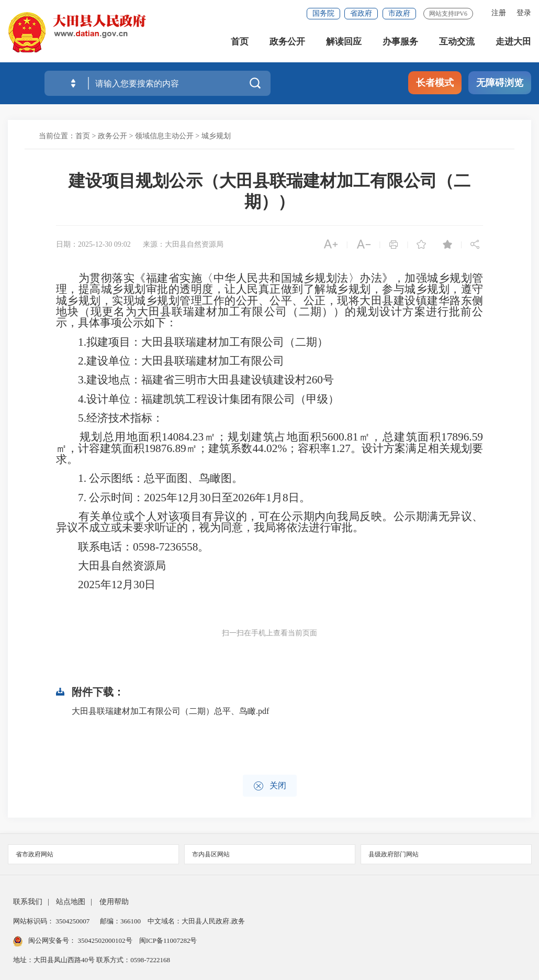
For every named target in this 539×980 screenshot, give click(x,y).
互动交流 (457, 42)
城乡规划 (216, 136)
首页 (240, 42)
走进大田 (513, 42)
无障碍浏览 (500, 83)
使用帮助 (114, 902)
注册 (499, 13)
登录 (524, 13)
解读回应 (344, 42)
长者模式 (435, 83)
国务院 (323, 13)
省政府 (361, 13)
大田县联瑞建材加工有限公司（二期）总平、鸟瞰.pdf (170, 711)
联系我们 (28, 902)
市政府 (399, 13)
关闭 (270, 786)
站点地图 (71, 902)
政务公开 (287, 42)
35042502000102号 (105, 940)
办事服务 (400, 42)
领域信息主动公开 (164, 136)
